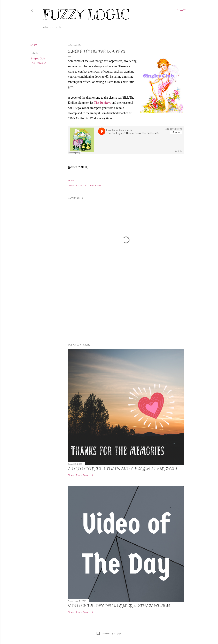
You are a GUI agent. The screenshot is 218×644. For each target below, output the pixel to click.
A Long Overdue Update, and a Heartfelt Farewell (123, 469)
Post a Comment (85, 475)
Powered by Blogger (109, 633)
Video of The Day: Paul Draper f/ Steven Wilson (119, 606)
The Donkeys (38, 63)
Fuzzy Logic (86, 15)
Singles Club (38, 59)
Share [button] (34, 45)
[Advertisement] (126, 311)
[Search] (182, 10)
